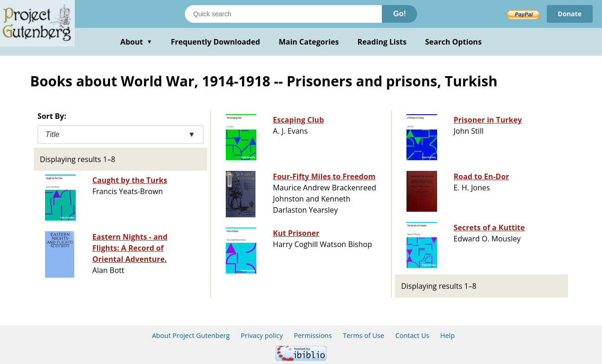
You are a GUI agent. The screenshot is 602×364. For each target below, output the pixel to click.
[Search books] (283, 14)
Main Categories (309, 42)
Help (448, 335)
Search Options (453, 42)
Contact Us (412, 335)
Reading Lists (382, 42)
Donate (570, 14)
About (136, 42)
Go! (399, 14)
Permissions (313, 335)
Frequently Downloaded (216, 42)
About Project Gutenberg (191, 335)
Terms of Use (363, 335)
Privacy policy (262, 335)
